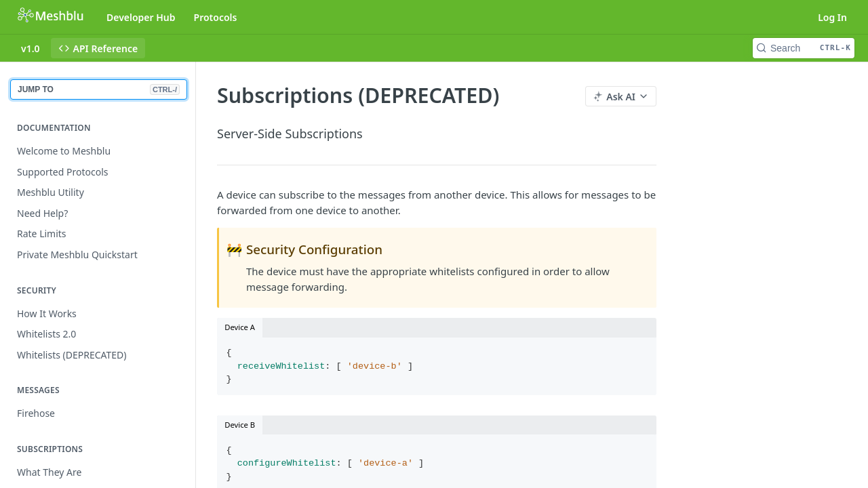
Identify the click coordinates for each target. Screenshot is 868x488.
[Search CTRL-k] (804, 48)
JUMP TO (99, 89)
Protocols (216, 17)
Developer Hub (141, 17)
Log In (832, 17)
